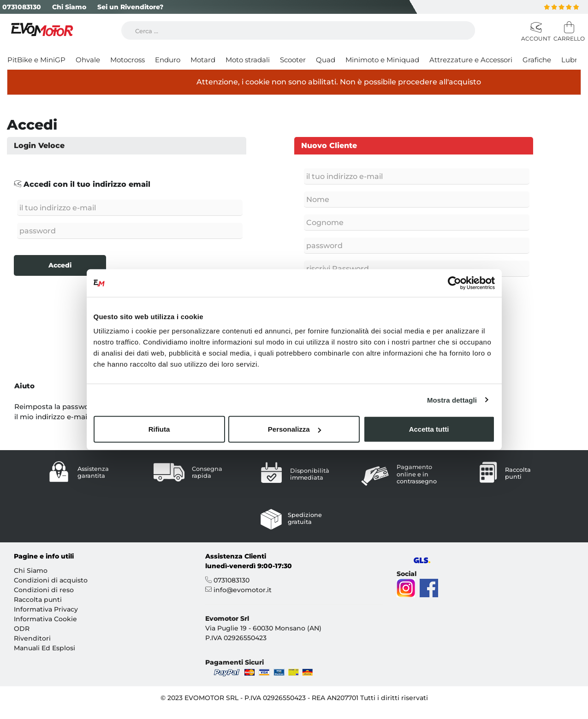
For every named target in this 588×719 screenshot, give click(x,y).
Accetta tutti (429, 429)
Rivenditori (32, 638)
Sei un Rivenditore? (130, 7)
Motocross (128, 60)
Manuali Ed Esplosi (45, 648)
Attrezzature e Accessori (471, 60)
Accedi (60, 265)
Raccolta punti (38, 599)
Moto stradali (248, 60)
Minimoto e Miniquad (382, 60)
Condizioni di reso (44, 589)
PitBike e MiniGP (36, 60)
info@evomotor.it (243, 589)
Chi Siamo (69, 7)
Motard (203, 60)
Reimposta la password (55, 406)
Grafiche (537, 60)
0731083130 (22, 7)
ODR (22, 628)
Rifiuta (159, 429)
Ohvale (88, 60)
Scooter (293, 60)
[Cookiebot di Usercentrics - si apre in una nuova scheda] (454, 283)
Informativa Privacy (46, 609)
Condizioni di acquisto (51, 580)
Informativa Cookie (45, 618)
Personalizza (294, 429)
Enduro (168, 60)
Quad (326, 60)
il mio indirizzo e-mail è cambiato (72, 417)
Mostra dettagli (452, 400)
